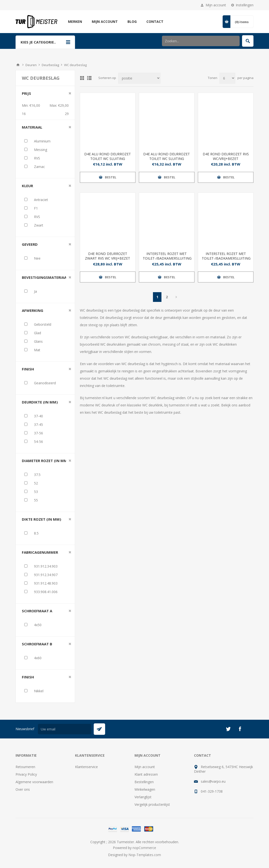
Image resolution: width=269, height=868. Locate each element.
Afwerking (33, 310)
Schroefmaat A (37, 611)
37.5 (37, 475)
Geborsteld (43, 324)
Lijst (89, 78)
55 (36, 500)
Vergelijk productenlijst (152, 804)
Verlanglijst (143, 797)
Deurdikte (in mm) (40, 402)
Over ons (23, 789)
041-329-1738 (212, 791)
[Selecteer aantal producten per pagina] (227, 78)
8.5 (36, 533)
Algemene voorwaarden (34, 782)
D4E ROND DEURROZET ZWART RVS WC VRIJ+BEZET (108, 256)
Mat (37, 350)
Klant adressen (146, 774)
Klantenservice (86, 767)
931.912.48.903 (46, 583)
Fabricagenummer (40, 552)
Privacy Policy (26, 774)
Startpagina (18, 65)
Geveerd (30, 244)
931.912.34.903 (46, 566)
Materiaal (32, 127)
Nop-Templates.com (145, 855)
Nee (37, 258)
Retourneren (25, 767)
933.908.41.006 (46, 592)
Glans (38, 341)
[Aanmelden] (65, 729)
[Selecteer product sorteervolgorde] (139, 78)
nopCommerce (144, 848)
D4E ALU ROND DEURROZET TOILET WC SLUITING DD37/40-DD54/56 (167, 159)
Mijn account (216, 5)
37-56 (38, 433)
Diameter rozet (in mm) (45, 461)
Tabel (82, 78)
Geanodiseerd (45, 383)
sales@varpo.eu (213, 781)
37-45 (38, 425)
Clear (70, 93)
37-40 (38, 416)
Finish (28, 369)
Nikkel (39, 691)
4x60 (38, 658)
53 (36, 492)
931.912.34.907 (46, 575)
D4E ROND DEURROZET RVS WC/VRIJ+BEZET (226, 156)
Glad (38, 333)
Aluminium (42, 141)
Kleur (27, 186)
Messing (41, 150)
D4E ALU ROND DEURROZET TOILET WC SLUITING (108, 156)
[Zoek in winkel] (201, 41)
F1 (36, 208)
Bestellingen (144, 782)
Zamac (39, 167)
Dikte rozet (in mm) (42, 519)
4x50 (38, 625)
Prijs (26, 93)
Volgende (176, 297)
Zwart (39, 225)
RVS (37, 158)
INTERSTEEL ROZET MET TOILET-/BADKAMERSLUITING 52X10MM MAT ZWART (167, 258)
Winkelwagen (145, 789)
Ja (35, 291)
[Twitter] (228, 729)
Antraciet (41, 200)
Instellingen (245, 5)
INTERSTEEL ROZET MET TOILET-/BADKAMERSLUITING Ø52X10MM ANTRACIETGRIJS (226, 258)
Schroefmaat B (37, 644)
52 (36, 483)
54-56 (38, 442)
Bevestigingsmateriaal (45, 277)
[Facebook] (240, 729)
